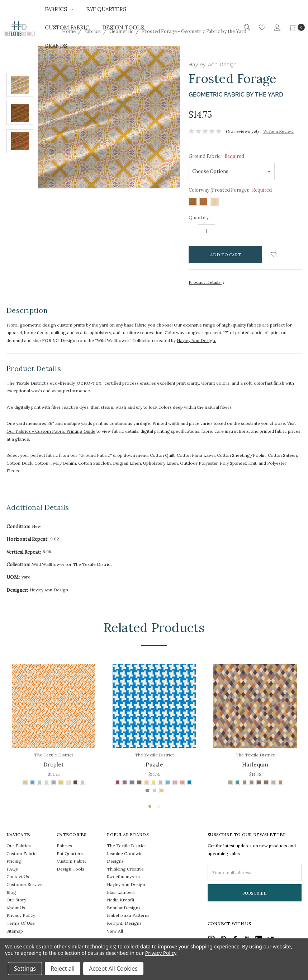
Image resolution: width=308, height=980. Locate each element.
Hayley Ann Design (126, 884)
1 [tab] (150, 806)
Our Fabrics (19, 846)
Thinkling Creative (125, 869)
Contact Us (18, 876)
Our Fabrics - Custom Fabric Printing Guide (51, 431)
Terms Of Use (21, 923)
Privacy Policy (21, 915)
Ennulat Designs (124, 908)
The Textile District (126, 846)
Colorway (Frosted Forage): (230, 190)
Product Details (207, 282)
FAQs (12, 869)
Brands (56, 46)
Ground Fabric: (216, 156)
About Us (16, 908)
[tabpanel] (54, 726)
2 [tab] (158, 806)
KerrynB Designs (124, 923)
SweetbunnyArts (123, 876)
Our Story (16, 900)
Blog (11, 892)
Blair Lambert (121, 892)
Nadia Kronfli (120, 900)
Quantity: (199, 218)
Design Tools (123, 27)
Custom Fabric (67, 27)
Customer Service (25, 884)
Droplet (54, 765)
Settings (25, 969)
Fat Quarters (106, 9)
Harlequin (255, 765)
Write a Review (278, 131)
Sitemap (15, 931)
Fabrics (59, 9)
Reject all (63, 969)
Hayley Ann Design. (196, 340)
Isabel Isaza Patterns (128, 915)
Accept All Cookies (113, 969)
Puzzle (154, 765)
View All (115, 931)
